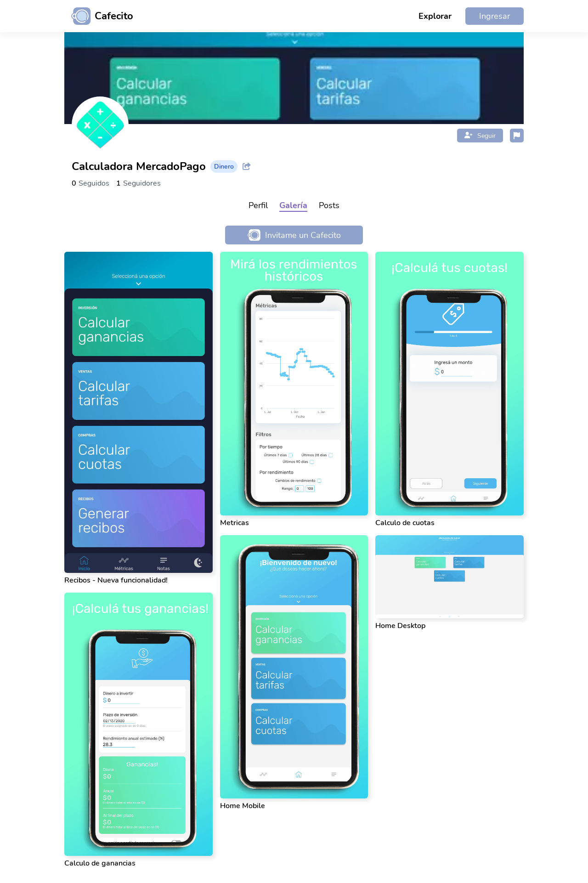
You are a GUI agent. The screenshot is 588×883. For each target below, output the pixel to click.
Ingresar (495, 16)
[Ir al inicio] (99, 16)
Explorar (435, 16)
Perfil (258, 205)
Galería (293, 205)
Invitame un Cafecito (294, 235)
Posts (329, 205)
